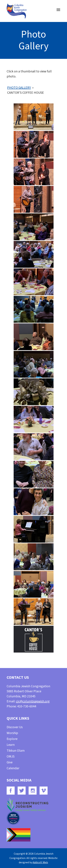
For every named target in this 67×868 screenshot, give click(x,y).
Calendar (13, 768)
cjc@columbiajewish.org (33, 701)
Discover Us (15, 727)
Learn (11, 745)
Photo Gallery (19, 88)
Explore (12, 739)
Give (10, 762)
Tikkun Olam (16, 751)
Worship (12, 733)
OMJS (11, 757)
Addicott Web (40, 862)
